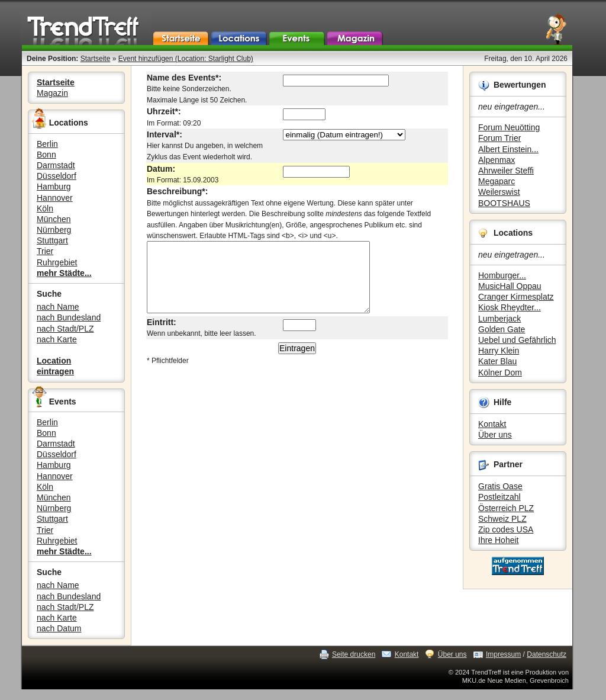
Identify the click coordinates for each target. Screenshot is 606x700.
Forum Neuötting (509, 127)
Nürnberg (54, 230)
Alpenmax (497, 160)
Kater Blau (497, 361)
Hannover (55, 198)
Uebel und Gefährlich (517, 340)
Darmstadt (56, 165)
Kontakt (492, 424)
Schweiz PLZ (502, 519)
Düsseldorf (57, 176)
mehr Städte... (64, 273)
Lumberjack (499, 319)
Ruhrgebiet (57, 262)
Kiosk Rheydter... (510, 307)
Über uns (495, 435)
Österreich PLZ (506, 508)
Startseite (96, 59)
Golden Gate (502, 329)
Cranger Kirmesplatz (516, 297)
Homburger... (502, 275)
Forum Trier (499, 138)
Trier (45, 251)
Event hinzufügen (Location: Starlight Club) (186, 59)
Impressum (503, 654)
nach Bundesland (69, 317)
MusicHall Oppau (510, 286)
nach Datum (59, 628)
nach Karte (57, 339)
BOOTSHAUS (504, 203)
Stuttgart (52, 240)
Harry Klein (499, 351)
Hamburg (54, 187)
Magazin (52, 93)
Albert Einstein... (508, 149)
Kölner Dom (500, 373)
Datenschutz (547, 654)
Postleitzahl (499, 497)
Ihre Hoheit (498, 540)
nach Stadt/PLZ (65, 329)
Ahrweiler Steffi (506, 171)
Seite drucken (354, 654)
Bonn (46, 155)
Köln (45, 208)
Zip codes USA (506, 529)
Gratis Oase (500, 486)
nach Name (58, 307)
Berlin (47, 144)
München (54, 219)
